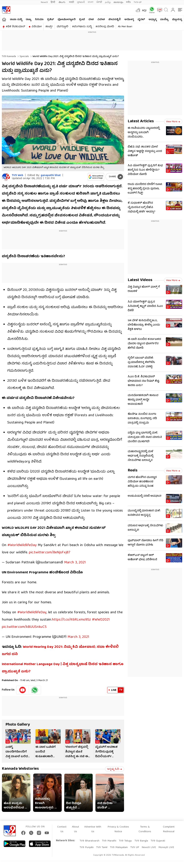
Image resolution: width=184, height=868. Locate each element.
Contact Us (62, 829)
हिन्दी (53, 2)
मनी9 (128, 2)
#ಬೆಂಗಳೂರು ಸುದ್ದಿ (82, 27)
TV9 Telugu (125, 841)
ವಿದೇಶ (101, 20)
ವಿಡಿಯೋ (37, 27)
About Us (75, 829)
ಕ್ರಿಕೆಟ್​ (51, 20)
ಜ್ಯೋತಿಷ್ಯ (177, 20)
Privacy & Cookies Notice (118, 829)
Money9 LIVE (166, 847)
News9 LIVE (149, 847)
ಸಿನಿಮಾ (39, 20)
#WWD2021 (101, 620)
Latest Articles (141, 121)
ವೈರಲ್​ (141, 20)
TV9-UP (138, 2)
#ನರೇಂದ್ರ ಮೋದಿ (105, 27)
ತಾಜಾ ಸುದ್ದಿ (16, 20)
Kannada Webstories (20, 769)
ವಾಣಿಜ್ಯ (164, 20)
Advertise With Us (93, 829)
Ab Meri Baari (125, 27)
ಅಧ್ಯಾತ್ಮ (152, 20)
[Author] (6, 177)
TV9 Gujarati (158, 841)
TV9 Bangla (141, 841)
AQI (144, 11)
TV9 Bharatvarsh (89, 841)
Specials (24, 56)
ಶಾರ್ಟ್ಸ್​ (49, 27)
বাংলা (91, 2)
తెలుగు (62, 2)
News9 (44, 2)
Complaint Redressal (169, 829)
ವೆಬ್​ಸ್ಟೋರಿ (62, 27)
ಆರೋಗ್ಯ (129, 20)
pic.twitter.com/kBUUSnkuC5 (24, 627)
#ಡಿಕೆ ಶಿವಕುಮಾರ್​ (15, 27)
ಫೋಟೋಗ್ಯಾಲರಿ (67, 20)
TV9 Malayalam (119, 847)
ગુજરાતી (81, 2)
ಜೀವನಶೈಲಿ (115, 20)
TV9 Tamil (102, 847)
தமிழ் (108, 2)
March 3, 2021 (75, 563)
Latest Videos (140, 280)
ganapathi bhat (51, 175)
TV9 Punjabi (87, 847)
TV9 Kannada (9, 56)
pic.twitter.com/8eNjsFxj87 (49, 553)
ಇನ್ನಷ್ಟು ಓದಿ (115, 769)
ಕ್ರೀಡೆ (82, 20)
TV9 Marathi (109, 841)
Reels (133, 471)
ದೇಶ (91, 20)
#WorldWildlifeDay (22, 545)
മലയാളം (118, 2)
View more (173, 122)
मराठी (71, 2)
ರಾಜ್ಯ (29, 20)
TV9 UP (135, 847)
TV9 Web (18, 176)
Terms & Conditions (145, 829)
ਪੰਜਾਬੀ (99, 2)
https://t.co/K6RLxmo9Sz (71, 620)
